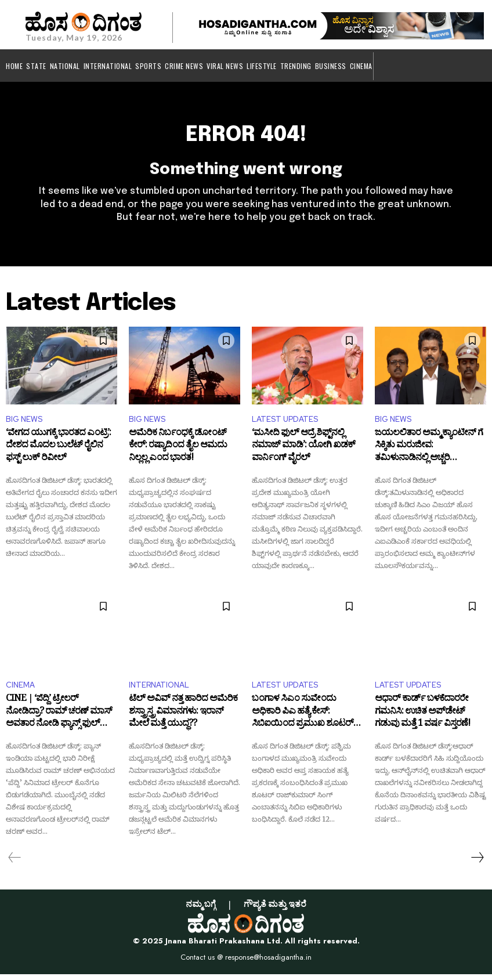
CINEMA (20, 691)
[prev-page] (15, 863)
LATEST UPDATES (285, 425)
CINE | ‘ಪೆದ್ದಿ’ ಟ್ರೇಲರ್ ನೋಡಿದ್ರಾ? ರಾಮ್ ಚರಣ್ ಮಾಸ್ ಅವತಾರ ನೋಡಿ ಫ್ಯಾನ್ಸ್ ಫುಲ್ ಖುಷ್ (59, 720)
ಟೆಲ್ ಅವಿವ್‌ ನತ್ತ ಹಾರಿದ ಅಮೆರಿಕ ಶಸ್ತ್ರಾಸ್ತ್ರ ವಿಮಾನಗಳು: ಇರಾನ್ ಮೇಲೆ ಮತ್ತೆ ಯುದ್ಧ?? (183, 720)
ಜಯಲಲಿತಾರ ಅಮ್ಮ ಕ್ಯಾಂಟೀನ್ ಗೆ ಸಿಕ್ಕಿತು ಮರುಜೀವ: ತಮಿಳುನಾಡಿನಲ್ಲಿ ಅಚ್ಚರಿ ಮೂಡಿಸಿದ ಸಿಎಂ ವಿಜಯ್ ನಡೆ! (429, 453)
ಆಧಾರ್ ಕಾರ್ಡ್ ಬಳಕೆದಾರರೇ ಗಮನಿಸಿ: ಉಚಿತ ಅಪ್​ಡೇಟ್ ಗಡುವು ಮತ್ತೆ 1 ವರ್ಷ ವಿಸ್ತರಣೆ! (422, 720)
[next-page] (477, 863)
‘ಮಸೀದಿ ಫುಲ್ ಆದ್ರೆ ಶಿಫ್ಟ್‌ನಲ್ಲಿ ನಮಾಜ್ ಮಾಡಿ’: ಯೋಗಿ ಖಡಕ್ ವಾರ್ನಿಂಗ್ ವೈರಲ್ (303, 453)
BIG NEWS (24, 425)
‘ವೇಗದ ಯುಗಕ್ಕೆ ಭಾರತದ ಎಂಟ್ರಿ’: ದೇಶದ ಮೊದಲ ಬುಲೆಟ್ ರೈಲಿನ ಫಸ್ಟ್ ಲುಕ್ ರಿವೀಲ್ (58, 453)
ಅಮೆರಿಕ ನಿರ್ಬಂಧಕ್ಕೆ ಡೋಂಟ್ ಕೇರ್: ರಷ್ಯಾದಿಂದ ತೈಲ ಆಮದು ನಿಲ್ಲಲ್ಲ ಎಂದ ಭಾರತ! (178, 453)
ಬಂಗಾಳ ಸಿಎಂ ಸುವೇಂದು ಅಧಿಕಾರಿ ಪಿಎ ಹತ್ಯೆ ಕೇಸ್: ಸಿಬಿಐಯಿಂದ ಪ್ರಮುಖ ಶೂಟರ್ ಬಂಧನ (303, 720)
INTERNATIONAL (159, 691)
